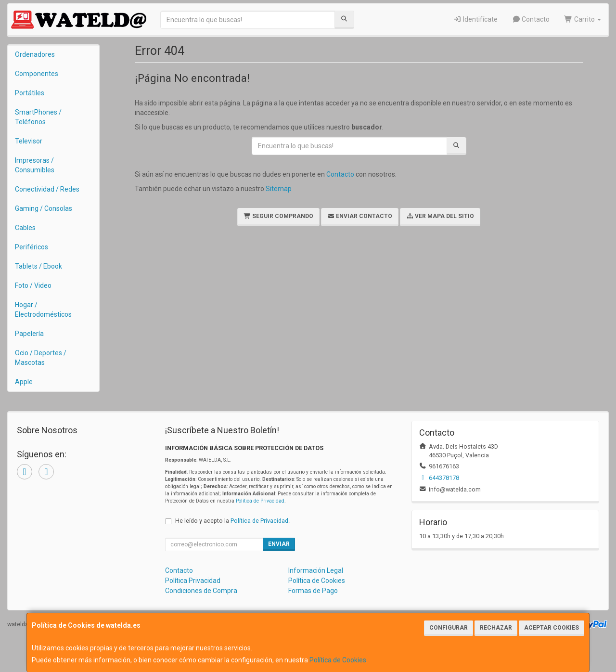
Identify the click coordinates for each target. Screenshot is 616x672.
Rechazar (496, 628)
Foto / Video (33, 285)
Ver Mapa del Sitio (440, 216)
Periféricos (32, 247)
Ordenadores (35, 54)
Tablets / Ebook (38, 266)
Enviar (279, 544)
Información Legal (316, 570)
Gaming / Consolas (44, 208)
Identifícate (475, 19)
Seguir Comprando (278, 216)
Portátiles (30, 93)
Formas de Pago (313, 591)
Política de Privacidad (260, 501)
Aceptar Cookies (552, 628)
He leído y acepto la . (232, 521)
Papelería (29, 334)
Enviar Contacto (360, 216)
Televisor (29, 141)
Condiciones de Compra (201, 591)
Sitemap (279, 189)
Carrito (583, 19)
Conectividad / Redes (47, 189)
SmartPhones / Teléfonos (38, 117)
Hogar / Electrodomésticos (43, 310)
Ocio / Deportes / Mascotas (41, 358)
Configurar (449, 628)
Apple (24, 382)
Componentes (37, 74)
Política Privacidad (193, 581)
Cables (25, 228)
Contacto (531, 19)
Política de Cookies (338, 660)
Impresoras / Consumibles (35, 165)
